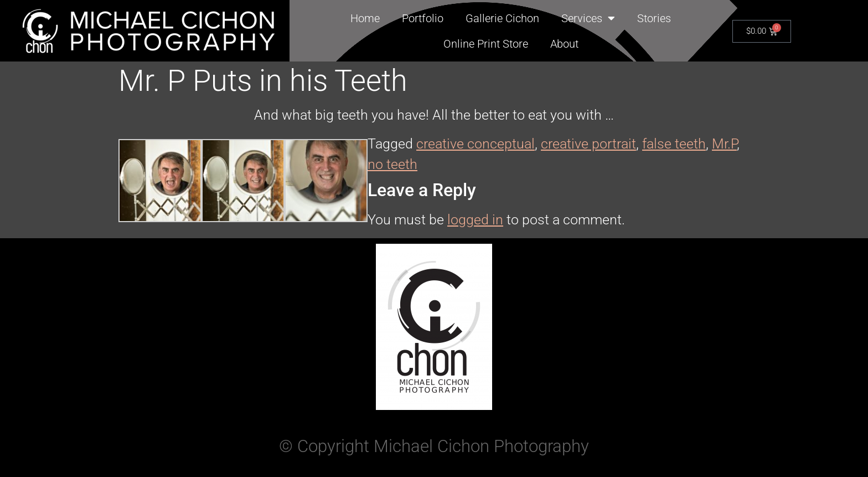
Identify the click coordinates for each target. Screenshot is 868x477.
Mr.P (724, 144)
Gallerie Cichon (502, 18)
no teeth (392, 164)
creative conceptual (476, 144)
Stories (654, 18)
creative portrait (588, 144)
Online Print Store (486, 44)
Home (365, 18)
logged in (475, 220)
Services (588, 18)
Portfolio (423, 18)
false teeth (674, 144)
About (564, 44)
